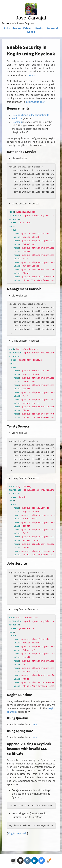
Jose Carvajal (31, 18)
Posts (39, 28)
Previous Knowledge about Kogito (31, 115)
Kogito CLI (18, 118)
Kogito (31, 75)
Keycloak (17, 122)
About (31, 32)
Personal (52, 28)
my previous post (35, 102)
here (34, 724)
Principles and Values (18, 28)
